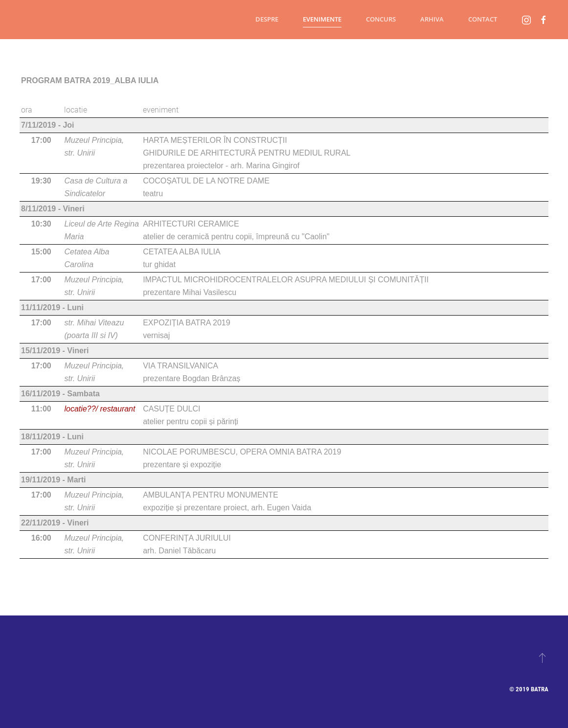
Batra (540, 689)
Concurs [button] (381, 19)
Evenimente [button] (322, 19)
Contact (483, 19)
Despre (267, 19)
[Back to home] (20, 20)
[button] (542, 658)
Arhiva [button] (432, 19)
